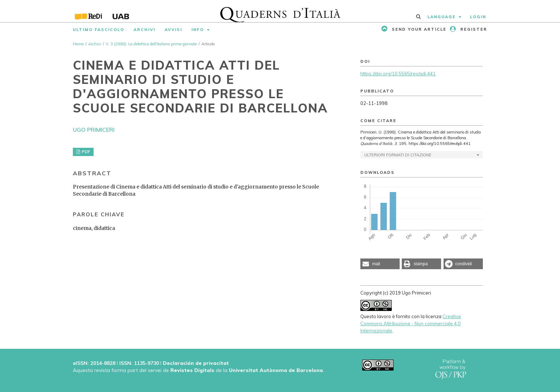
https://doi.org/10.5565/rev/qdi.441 (398, 74)
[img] (280, 11)
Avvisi (173, 30)
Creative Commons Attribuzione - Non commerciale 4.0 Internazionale (411, 323)
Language (442, 17)
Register (473, 29)
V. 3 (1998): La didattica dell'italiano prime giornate (151, 44)
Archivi (144, 30)
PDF (85, 152)
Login (478, 17)
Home (78, 44)
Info (199, 30)
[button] (380, 264)
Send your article (418, 29)
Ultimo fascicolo (99, 30)
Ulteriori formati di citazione (398, 155)
